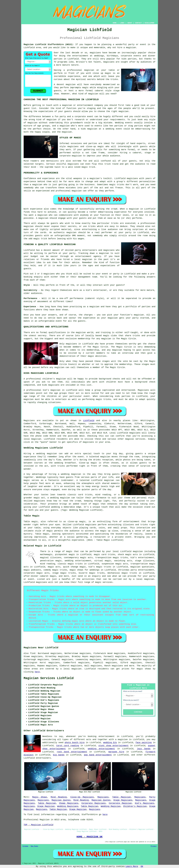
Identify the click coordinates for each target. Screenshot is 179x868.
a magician (121, 739)
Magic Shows (40, 797)
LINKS (122, 23)
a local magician (144, 579)
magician (36, 439)
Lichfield (89, 421)
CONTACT (138, 23)
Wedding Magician (111, 806)
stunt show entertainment (113, 746)
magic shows (144, 669)
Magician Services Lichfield (49, 678)
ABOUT (130, 23)
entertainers (43, 758)
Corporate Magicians (94, 803)
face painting (144, 743)
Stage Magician (46, 806)
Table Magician (121, 797)
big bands (59, 755)
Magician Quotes (61, 800)
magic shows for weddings (85, 570)
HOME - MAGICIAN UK (89, 837)
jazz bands (144, 749)
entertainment (107, 736)
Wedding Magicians (68, 806)
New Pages (34, 846)
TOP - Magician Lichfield (38, 825)
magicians (135, 433)
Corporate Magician (120, 803)
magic (69, 551)
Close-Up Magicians (82, 797)
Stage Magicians (123, 800)
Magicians (29, 421)
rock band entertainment (72, 752)
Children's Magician (135, 806)
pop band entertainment (98, 755)
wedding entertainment (78, 561)
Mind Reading (59, 797)
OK (142, 866)
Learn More (132, 866)
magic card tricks (104, 555)
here (37, 672)
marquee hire (116, 752)
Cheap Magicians (69, 803)
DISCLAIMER (149, 23)
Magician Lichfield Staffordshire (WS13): (49, 44)
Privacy (154, 846)
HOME (115, 23)
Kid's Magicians (145, 803)
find (33, 653)
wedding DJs (110, 743)
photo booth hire (75, 743)
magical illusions (51, 558)
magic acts (54, 567)
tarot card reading (68, 746)
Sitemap (25, 846)
